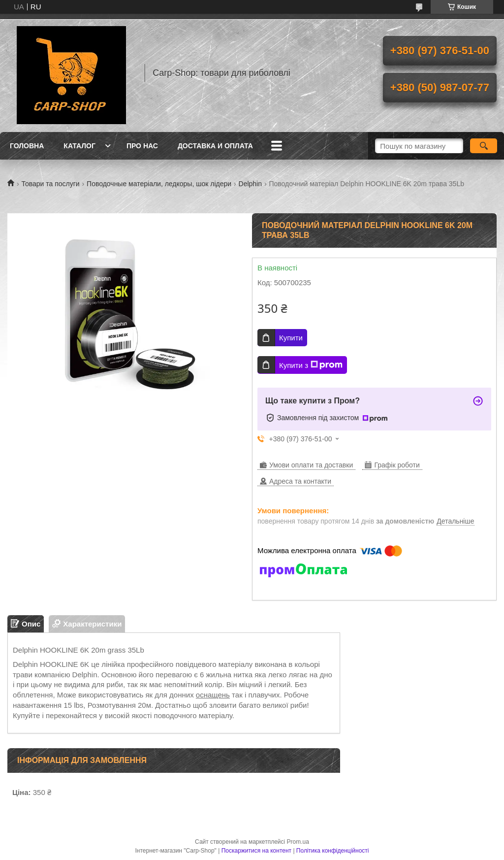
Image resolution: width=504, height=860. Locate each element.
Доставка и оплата (215, 146)
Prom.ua (298, 842)
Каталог (79, 146)
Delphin (250, 184)
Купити (291, 338)
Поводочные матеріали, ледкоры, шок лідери (159, 184)
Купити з (311, 365)
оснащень (213, 695)
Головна (27, 146)
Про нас (142, 146)
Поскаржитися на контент (256, 851)
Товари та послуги (50, 184)
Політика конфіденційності (333, 851)
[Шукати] (484, 146)
